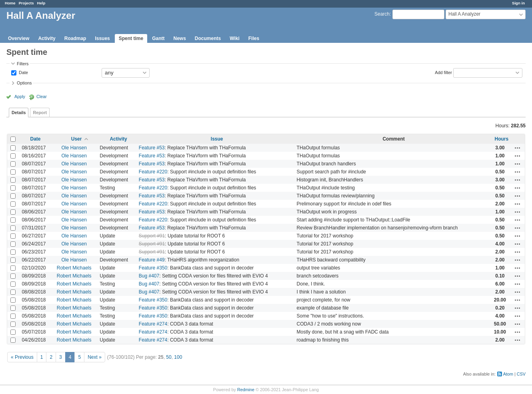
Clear (42, 96)
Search (382, 14)
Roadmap (75, 38)
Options (24, 83)
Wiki (235, 38)
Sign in (518, 3)
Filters (23, 64)
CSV (521, 374)
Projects (26, 3)
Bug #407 (149, 276)
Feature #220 (153, 172)
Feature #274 (153, 324)
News (179, 38)
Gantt (158, 38)
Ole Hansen (74, 148)
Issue (217, 139)
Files (254, 38)
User (77, 139)
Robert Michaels (74, 268)
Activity (47, 38)
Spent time (131, 38)
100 (178, 357)
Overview (19, 38)
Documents (208, 38)
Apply (20, 96)
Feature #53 (152, 148)
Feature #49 (152, 260)
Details (19, 113)
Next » (95, 357)
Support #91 (152, 236)
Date (23, 72)
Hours (501, 139)
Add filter (443, 72)
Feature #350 (153, 268)
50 (169, 357)
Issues (102, 38)
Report (40, 113)
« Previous (22, 357)
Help (41, 3)
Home (10, 3)
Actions (518, 148)
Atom (508, 374)
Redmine (246, 390)
